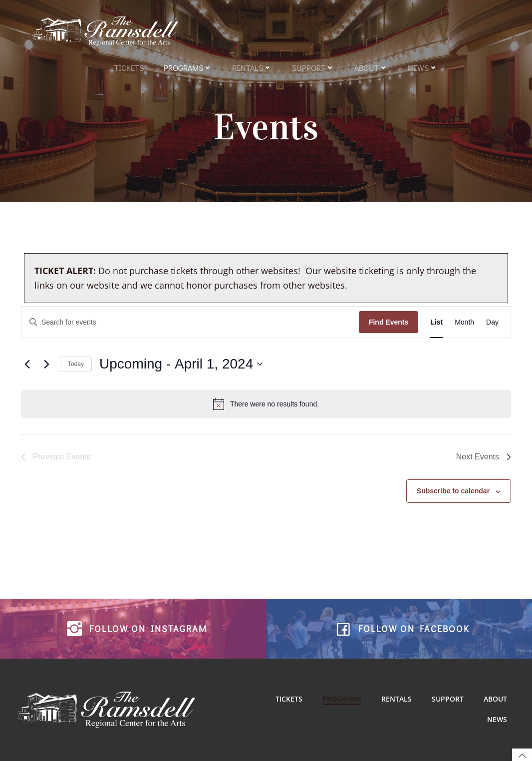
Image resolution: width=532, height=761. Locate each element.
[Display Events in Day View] (492, 322)
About (371, 68)
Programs (188, 68)
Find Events (389, 322)
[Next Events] (46, 364)
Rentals (252, 68)
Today (76, 364)
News (423, 68)
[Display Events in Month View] (464, 322)
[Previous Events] (27, 364)
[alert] (266, 404)
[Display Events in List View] (436, 322)
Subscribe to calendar (453, 491)
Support (313, 68)
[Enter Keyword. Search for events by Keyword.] (190, 322)
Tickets (129, 68)
